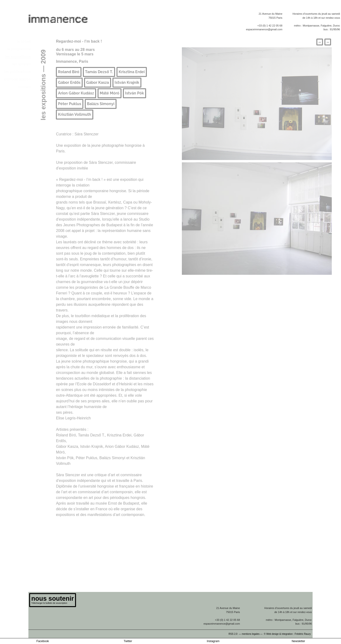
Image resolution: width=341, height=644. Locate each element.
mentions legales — (253, 634)
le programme (19, 49)
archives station (17, 79)
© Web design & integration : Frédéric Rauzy (288, 634)
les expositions (18, 56)
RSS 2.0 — (235, 634)
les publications (17, 72)
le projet (24, 41)
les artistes (21, 64)
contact (24, 87)
